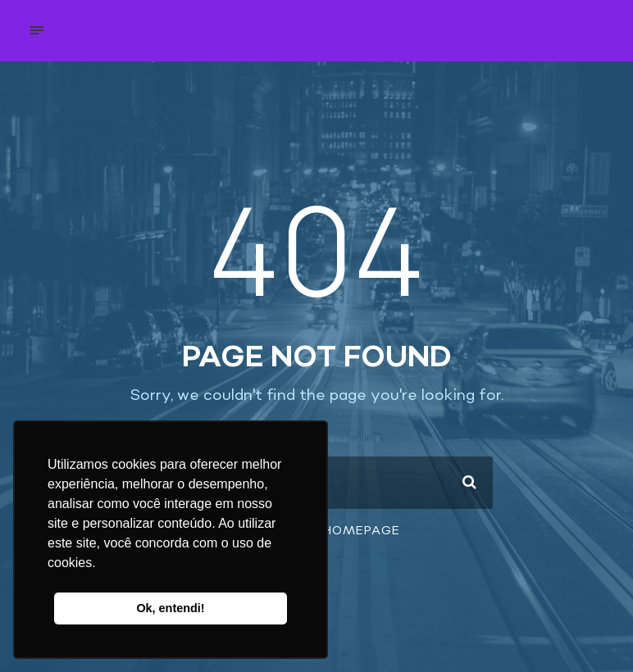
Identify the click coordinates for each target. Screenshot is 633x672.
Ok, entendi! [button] (170, 608)
